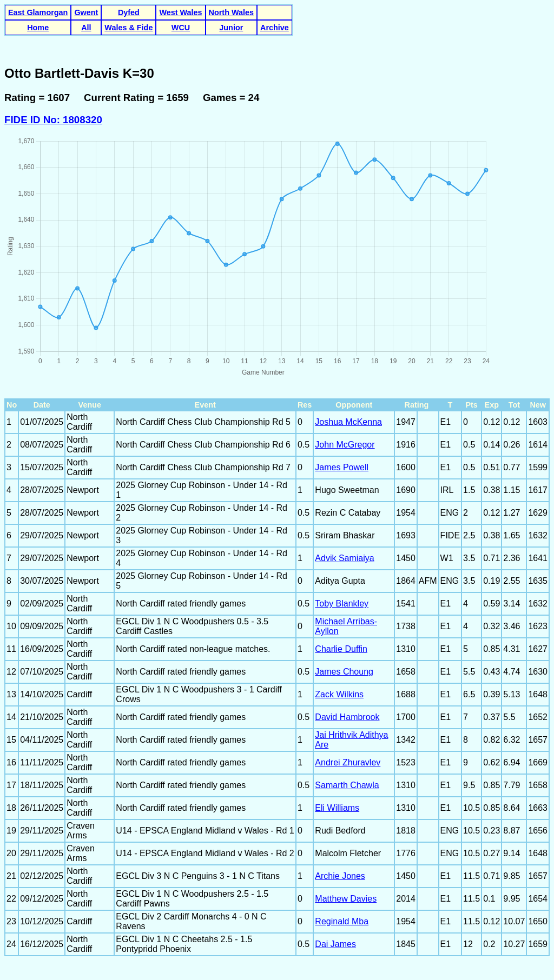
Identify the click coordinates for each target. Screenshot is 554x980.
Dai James (335, 944)
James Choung (344, 672)
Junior (231, 28)
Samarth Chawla (347, 785)
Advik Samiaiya (344, 558)
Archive (275, 28)
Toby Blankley (342, 604)
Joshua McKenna (348, 422)
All (86, 28)
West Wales (180, 12)
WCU (181, 28)
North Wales (231, 12)
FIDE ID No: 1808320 (53, 120)
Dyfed (129, 12)
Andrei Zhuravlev (348, 762)
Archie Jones (340, 876)
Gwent (86, 12)
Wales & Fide (128, 28)
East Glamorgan (38, 12)
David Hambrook (347, 717)
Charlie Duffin (341, 649)
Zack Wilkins (339, 694)
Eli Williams (337, 808)
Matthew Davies (346, 899)
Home (38, 28)
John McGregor (345, 445)
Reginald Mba (342, 921)
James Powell (342, 467)
